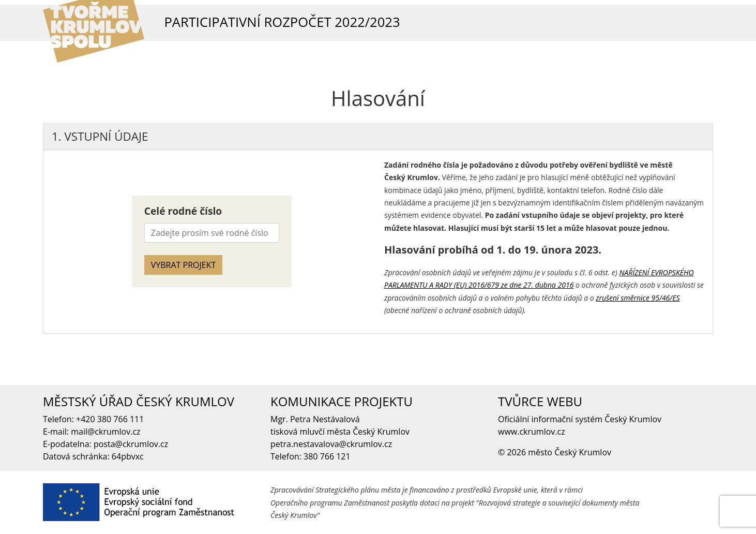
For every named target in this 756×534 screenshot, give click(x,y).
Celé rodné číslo (183, 211)
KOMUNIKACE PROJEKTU (342, 401)
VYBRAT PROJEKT (184, 265)
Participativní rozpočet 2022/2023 (282, 22)
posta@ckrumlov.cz (131, 444)
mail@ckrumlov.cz (105, 432)
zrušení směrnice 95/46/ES (638, 298)
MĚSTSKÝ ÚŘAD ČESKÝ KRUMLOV (139, 401)
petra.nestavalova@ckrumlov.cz (331, 444)
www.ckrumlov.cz (532, 432)
